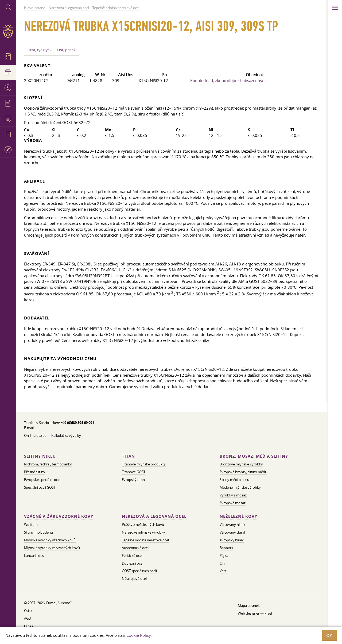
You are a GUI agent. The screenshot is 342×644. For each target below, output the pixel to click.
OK (329, 635)
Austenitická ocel (135, 548)
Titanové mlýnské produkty (144, 464)
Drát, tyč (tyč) (39, 50)
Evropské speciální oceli (43, 480)
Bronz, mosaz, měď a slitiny (254, 456)
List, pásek (66, 50)
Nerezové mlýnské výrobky (143, 532)
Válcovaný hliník (232, 525)
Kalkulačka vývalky (66, 435)
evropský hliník (232, 540)
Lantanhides (34, 556)
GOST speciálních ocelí (139, 571)
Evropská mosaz (233, 503)
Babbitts (226, 548)
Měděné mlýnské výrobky (240, 487)
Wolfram (31, 525)
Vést (223, 571)
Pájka (224, 556)
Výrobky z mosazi (234, 495)
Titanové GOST (134, 472)
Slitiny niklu (40, 456)
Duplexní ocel (133, 563)
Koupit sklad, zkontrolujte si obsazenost (227, 80)
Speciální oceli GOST (40, 487)
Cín (222, 563)
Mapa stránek (249, 606)
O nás (29, 626)
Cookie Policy (139, 635)
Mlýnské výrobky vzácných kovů (50, 540)
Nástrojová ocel (134, 579)
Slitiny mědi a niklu (234, 480)
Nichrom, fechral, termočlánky (48, 464)
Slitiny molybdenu (38, 532)
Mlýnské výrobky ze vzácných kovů (52, 548)
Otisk (28, 611)
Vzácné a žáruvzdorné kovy (59, 516)
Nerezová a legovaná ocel (154, 516)
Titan (128, 456)
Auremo (8, 31)
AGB (27, 618)
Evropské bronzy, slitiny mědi (243, 472)
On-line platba (35, 435)
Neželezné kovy (238, 516)
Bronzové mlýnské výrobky (241, 464)
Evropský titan (133, 480)
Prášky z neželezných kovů (143, 525)
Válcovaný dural (232, 532)
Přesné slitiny (35, 472)
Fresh (269, 613)
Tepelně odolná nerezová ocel (145, 540)
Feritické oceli (133, 556)
